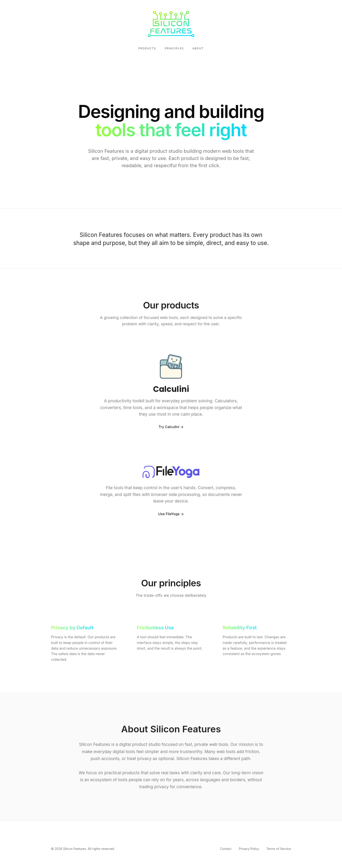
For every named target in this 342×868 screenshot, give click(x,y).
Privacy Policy (249, 849)
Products (147, 48)
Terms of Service (279, 849)
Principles (174, 48)
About (198, 48)
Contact (226, 849)
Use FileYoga (169, 515)
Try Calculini (169, 428)
